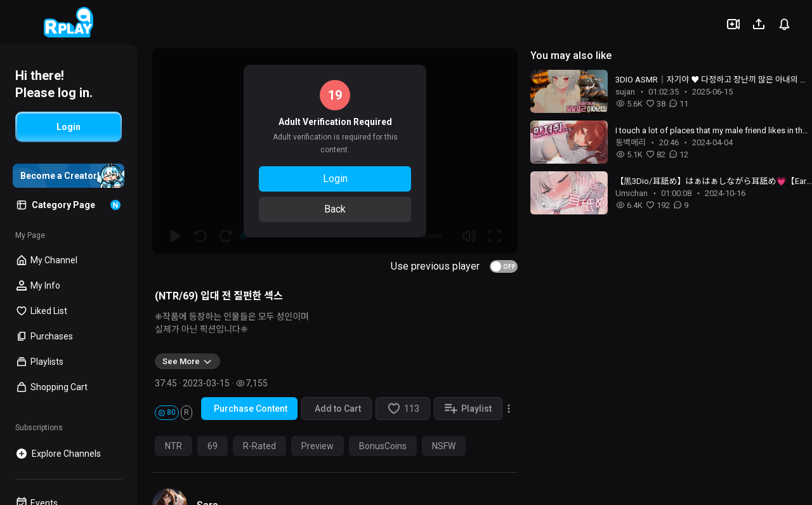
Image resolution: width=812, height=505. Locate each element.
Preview (318, 446)
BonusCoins (383, 446)
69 (213, 446)
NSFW (444, 446)
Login (335, 179)
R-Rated (259, 446)
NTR (174, 446)
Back (335, 209)
